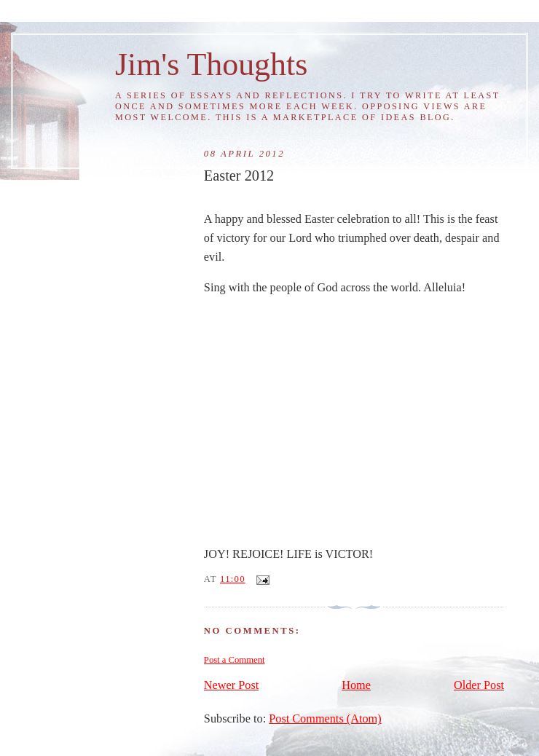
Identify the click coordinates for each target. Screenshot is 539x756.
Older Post (479, 685)
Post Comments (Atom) (325, 719)
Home (356, 685)
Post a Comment (235, 660)
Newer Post (231, 685)
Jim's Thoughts (211, 64)
